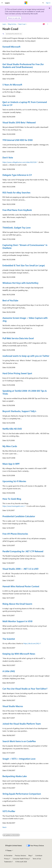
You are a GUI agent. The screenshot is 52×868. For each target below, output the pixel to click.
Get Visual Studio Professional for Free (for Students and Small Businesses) (23, 66)
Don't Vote (8, 157)
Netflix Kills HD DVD (12, 429)
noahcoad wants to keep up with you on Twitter (26, 356)
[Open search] (43, 3)
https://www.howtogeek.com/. (13, 506)
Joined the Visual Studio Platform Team (22, 724)
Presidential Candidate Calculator (19, 516)
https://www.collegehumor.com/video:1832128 (19, 162)
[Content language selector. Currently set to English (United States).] (14, 846)
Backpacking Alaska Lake (15, 776)
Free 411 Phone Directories (15, 534)
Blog (30, 855)
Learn (4, 24)
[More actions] (48, 24)
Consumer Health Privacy (21, 859)
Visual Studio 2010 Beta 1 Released (19, 122)
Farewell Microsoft (11, 47)
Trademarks (8, 862)
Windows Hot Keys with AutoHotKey (20, 283)
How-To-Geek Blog (12, 499)
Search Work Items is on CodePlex (19, 741)
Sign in (48, 3)
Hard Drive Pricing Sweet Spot (17, 373)
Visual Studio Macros (13, 706)
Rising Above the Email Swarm (17, 604)
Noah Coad (22, 24)
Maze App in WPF (11, 464)
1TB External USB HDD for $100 (18, 140)
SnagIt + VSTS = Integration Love (19, 759)
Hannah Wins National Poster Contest (21, 586)
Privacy (6, 859)
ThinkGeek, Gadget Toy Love (17, 227)
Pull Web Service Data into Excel (18, 338)
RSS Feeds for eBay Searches (16, 192)
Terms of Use (37, 859)
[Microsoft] (26, 3)
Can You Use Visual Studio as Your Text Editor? (25, 689)
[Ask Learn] (44, 24)
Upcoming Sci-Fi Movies (14, 481)
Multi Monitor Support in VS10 (17, 621)
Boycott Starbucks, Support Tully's (19, 411)
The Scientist (9, 639)
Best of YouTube (10, 300)
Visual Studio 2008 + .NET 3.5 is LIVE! (21, 569)
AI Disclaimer (8, 855)
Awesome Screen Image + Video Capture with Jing (25, 319)
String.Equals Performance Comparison (22, 794)
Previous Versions (20, 855)
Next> (5, 827)
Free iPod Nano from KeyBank (17, 210)
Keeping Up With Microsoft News (19, 654)
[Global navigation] (2, 3)
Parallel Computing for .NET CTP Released (23, 551)
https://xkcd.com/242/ (31, 643)
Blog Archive (12, 24)
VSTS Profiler (9, 811)
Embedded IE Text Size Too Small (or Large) (24, 265)
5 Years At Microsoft (12, 85)
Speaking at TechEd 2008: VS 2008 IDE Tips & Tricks (25, 392)
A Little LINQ (9, 671)
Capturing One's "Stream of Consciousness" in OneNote (25, 246)
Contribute (39, 855)
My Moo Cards (10, 446)
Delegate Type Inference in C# (17, 175)
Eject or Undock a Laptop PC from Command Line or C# (25, 103)
